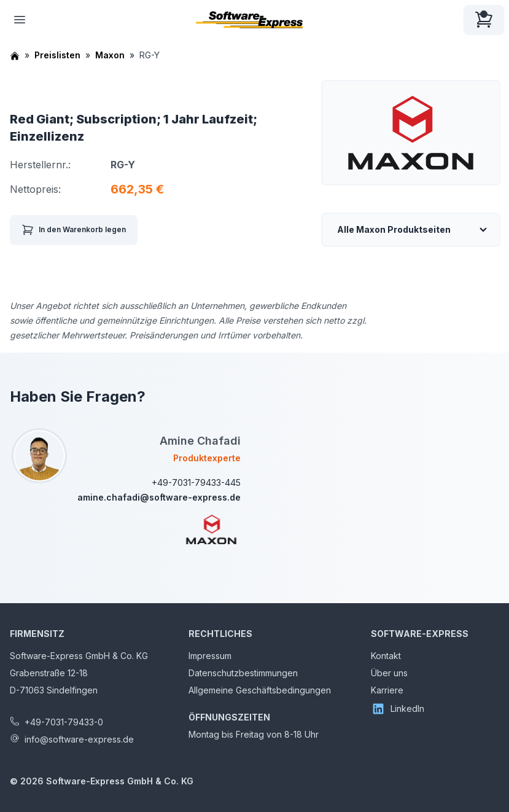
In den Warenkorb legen (74, 230)
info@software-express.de (79, 739)
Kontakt (386, 656)
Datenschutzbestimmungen (243, 673)
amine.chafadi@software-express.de (159, 497)
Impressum (210, 656)
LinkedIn (398, 709)
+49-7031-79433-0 (64, 722)
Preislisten (57, 55)
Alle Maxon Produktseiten (394, 229)
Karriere (387, 690)
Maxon (110, 55)
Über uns (389, 673)
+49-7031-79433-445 (196, 482)
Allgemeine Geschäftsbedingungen (260, 690)
